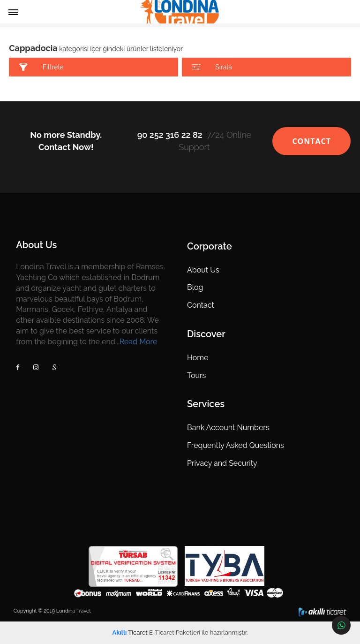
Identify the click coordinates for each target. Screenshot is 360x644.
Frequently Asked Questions (236, 445)
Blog (195, 287)
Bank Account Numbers (228, 428)
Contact (201, 305)
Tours (196, 375)
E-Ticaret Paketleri (175, 633)
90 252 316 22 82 (170, 135)
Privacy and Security (222, 463)
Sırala (212, 67)
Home (198, 358)
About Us (203, 270)
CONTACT (311, 141)
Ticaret (130, 633)
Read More (139, 342)
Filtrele (41, 67)
